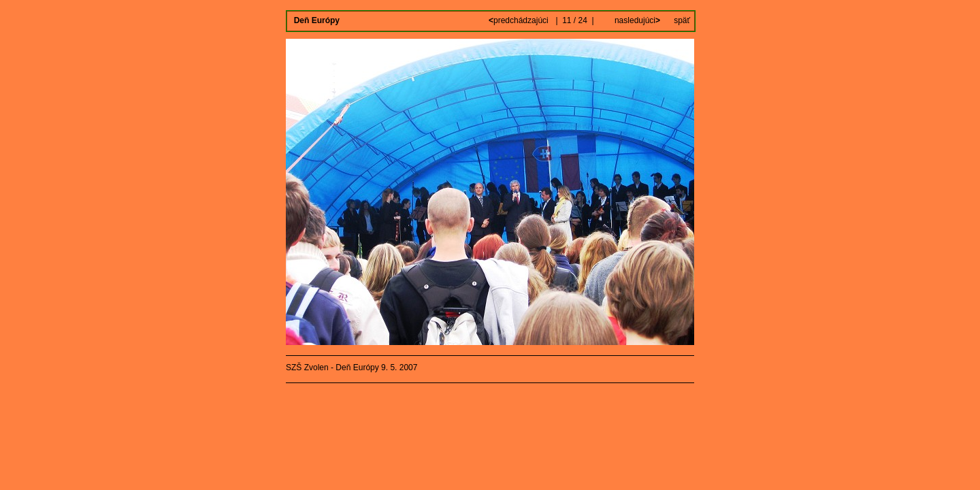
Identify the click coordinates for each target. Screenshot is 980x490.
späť (682, 20)
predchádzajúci (520, 20)
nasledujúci (636, 20)
